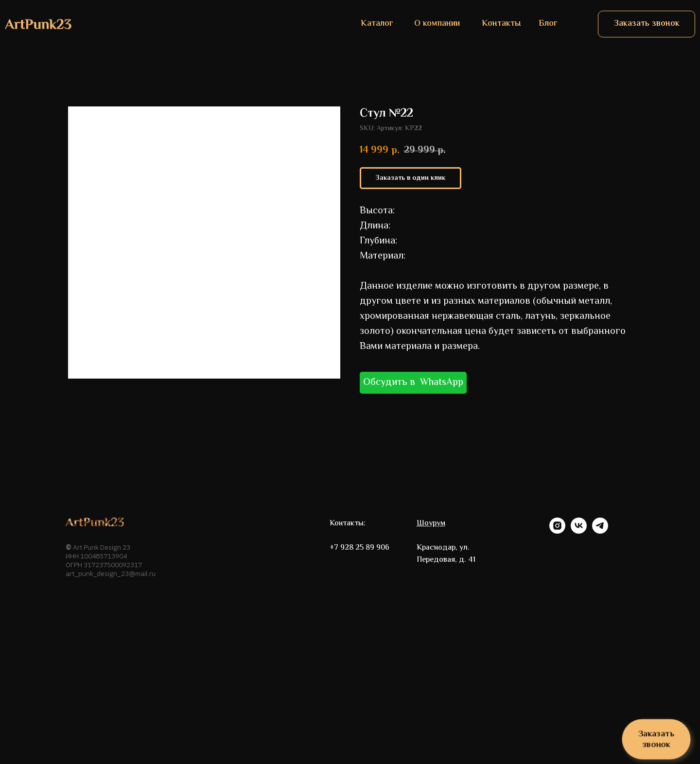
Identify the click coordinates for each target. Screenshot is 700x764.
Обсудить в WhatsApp (413, 383)
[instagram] (557, 531)
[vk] (579, 531)
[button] (647, 24)
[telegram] (600, 531)
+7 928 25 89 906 (359, 548)
